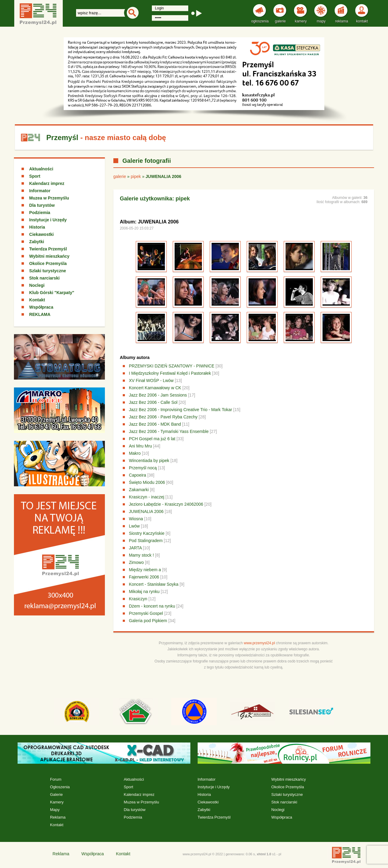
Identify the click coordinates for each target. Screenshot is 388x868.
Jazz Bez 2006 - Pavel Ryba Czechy (163, 417)
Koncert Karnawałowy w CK (155, 388)
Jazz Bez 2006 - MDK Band (155, 424)
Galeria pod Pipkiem (148, 621)
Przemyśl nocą (143, 468)
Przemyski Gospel (146, 613)
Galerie (56, 794)
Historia (37, 227)
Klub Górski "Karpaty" (52, 293)
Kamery (57, 802)
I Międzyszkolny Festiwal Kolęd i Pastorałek (170, 373)
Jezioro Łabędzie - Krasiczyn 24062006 (166, 504)
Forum (56, 779)
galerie (120, 176)
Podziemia (40, 213)
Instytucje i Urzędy (48, 220)
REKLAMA (40, 314)
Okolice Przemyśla (48, 263)
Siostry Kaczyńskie (147, 533)
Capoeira (137, 475)
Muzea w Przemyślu (49, 198)
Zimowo (136, 562)
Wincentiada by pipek (149, 461)
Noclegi (37, 285)
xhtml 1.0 (264, 854)
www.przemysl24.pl (259, 643)
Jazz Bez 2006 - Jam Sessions (158, 395)
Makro (135, 453)
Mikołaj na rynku (144, 592)
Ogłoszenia (60, 787)
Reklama (58, 817)
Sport (35, 176)
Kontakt (37, 300)
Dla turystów (42, 205)
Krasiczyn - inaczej (147, 497)
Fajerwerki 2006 (144, 577)
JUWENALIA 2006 (146, 511)
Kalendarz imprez (47, 183)
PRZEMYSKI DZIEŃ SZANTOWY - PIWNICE (172, 366)
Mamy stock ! (141, 555)
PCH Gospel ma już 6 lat (152, 439)
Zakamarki (139, 490)
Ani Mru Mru (140, 446)
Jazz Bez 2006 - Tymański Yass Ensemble (169, 431)
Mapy (55, 810)
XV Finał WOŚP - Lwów (151, 380)
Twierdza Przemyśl (48, 249)
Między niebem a (145, 570)
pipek (136, 176)
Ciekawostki (41, 234)
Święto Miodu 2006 (147, 482)
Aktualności (41, 169)
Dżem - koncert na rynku (152, 606)
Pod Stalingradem (146, 541)
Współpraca (41, 307)
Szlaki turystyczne (47, 271)
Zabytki (37, 242)
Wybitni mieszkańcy (49, 256)
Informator (40, 191)
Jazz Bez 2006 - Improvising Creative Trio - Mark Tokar (181, 410)
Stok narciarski (44, 278)
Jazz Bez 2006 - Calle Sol (153, 402)
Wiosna (136, 519)
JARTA (135, 548)
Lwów (134, 526)
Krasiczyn (138, 599)
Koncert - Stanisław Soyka (154, 584)
